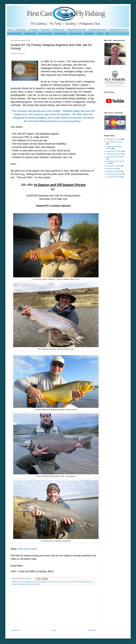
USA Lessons (21, 30)
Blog (108, 34)
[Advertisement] (53, 609)
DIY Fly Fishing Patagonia (79, 582)
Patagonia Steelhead (113, 171)
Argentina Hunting (15, 34)
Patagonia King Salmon (97, 30)
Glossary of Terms (45, 34)
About (10, 30)
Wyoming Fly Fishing (113, 166)
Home (54, 630)
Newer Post (15, 630)
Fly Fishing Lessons (113, 139)
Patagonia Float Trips (114, 154)
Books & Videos (61, 34)
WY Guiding (45, 30)
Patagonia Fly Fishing (33, 584)
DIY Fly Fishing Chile (40, 582)
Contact (100, 34)
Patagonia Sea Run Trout (77, 30)
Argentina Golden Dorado (118, 30)
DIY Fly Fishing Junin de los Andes (59, 582)
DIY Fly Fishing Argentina (25, 582)
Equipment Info (30, 34)
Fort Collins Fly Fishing (114, 142)
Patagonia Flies (112, 169)
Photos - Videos (76, 34)
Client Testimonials (27, 549)
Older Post (92, 630)
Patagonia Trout (58, 30)
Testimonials (89, 34)
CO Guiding (33, 30)
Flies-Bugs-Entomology (114, 174)
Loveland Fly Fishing (113, 177)
